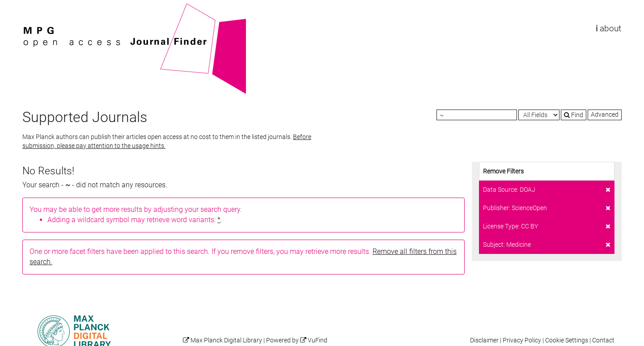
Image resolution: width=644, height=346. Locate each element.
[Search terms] (477, 115)
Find (574, 115)
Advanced (605, 114)
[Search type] (539, 115)
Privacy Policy (522, 340)
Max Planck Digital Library (226, 340)
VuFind (36, 8)
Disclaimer (484, 340)
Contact (603, 340)
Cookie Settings (567, 340)
